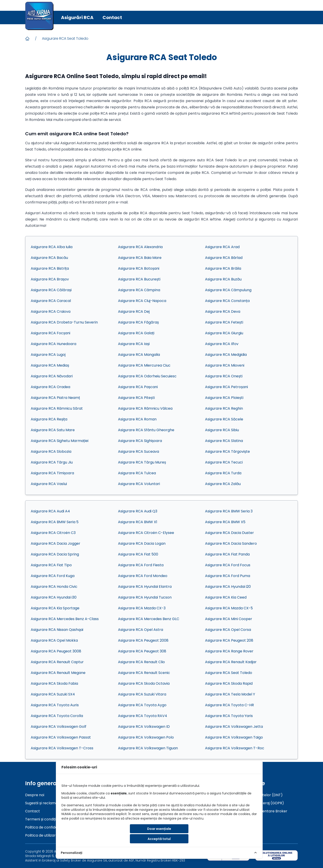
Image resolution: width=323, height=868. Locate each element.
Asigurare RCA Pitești (136, 398)
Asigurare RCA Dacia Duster (229, 533)
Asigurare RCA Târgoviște (227, 451)
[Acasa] (27, 39)
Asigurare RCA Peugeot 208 (229, 640)
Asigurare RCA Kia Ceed (226, 597)
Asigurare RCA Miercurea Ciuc (144, 365)
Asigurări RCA (77, 17)
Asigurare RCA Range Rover (229, 651)
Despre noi (35, 795)
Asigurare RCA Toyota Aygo (142, 705)
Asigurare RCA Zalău (223, 484)
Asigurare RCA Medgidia (226, 355)
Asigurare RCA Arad (222, 247)
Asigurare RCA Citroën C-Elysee (146, 533)
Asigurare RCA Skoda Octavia (144, 683)
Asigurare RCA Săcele (224, 419)
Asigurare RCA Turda (223, 473)
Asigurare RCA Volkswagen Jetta (234, 727)
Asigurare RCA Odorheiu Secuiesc (147, 376)
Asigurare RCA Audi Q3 (138, 511)
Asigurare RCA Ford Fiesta (141, 565)
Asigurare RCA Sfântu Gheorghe (146, 430)
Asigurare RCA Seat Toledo (65, 38)
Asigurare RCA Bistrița (50, 268)
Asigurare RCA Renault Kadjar (231, 662)
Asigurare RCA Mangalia (139, 355)
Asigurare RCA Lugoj (48, 355)
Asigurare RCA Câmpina (139, 290)
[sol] (276, 855)
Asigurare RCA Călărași (51, 290)
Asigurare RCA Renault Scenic (144, 673)
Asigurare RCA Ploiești (224, 398)
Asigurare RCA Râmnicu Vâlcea (145, 408)
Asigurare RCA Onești (224, 376)
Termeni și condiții (41, 819)
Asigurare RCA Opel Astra (141, 630)
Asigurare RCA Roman (137, 419)
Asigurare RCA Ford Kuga (53, 576)
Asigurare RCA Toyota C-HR (229, 705)
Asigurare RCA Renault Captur (57, 662)
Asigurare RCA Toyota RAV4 (143, 716)
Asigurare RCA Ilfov (222, 344)
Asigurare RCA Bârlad (224, 258)
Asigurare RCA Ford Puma (228, 576)
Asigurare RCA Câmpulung (228, 290)
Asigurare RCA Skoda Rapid (229, 683)
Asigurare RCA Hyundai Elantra (145, 587)
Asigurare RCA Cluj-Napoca (142, 301)
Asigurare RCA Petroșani (226, 387)
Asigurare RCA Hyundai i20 (228, 587)
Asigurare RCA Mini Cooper (229, 619)
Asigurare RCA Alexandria (140, 247)
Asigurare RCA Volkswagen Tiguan (148, 748)
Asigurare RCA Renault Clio (141, 662)
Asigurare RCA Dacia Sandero (231, 543)
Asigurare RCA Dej (134, 312)
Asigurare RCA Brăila (223, 268)
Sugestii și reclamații (43, 803)
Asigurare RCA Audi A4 (50, 511)
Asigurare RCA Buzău (223, 279)
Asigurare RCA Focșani (50, 333)
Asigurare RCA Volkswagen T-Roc (235, 748)
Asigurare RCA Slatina (224, 441)
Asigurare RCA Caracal (51, 301)
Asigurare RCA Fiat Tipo (51, 565)
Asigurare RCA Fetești (224, 322)
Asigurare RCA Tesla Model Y (230, 694)
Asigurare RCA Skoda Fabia (54, 683)
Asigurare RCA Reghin (224, 408)
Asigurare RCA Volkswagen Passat (61, 737)
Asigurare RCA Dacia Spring (55, 554)
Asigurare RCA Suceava (139, 451)
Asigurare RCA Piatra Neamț (55, 398)
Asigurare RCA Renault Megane (58, 673)
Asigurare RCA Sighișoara (140, 441)
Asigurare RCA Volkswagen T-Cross (62, 748)
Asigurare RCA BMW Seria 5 (55, 522)
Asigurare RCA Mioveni (225, 365)
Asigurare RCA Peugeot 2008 (143, 640)
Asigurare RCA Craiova (51, 312)
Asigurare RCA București (139, 279)
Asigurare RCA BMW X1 (138, 522)
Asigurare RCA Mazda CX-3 (142, 608)
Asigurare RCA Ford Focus (228, 565)
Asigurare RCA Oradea (50, 387)
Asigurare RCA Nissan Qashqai (57, 630)
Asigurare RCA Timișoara (52, 473)
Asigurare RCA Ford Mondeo (143, 576)
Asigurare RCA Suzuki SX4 (53, 694)
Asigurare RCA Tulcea (137, 473)
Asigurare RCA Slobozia (51, 451)
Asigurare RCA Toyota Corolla (57, 716)
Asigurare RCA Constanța (227, 301)
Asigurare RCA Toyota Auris (55, 705)
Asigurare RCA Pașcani (138, 387)
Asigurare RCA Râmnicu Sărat (57, 408)
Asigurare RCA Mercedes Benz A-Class (65, 619)
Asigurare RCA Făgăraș (138, 322)
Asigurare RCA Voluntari (139, 484)
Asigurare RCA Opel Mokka (54, 640)
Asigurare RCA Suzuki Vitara (142, 694)
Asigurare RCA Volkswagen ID (144, 727)
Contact (112, 17)
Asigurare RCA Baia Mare (140, 258)
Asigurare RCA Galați (136, 333)
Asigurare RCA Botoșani (139, 268)
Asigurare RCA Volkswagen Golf (59, 727)
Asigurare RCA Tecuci (224, 462)
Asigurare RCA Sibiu (222, 430)
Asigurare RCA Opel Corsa (228, 630)
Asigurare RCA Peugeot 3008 (56, 651)
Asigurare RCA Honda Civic (54, 587)
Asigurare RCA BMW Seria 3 (229, 511)
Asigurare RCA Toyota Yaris (229, 716)
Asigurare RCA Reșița (49, 419)
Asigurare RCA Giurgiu (224, 333)
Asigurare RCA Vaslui (49, 484)
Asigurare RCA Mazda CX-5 (229, 608)
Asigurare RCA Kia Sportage (55, 608)
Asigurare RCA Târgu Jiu (52, 462)
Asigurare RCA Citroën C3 (53, 533)
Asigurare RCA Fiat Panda (227, 554)
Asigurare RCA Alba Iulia (52, 247)
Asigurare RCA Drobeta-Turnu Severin (64, 322)
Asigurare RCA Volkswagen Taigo (234, 737)
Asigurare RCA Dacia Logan (142, 543)
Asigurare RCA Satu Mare (53, 430)
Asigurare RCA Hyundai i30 (54, 597)
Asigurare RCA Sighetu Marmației (60, 441)
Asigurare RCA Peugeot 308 (142, 651)
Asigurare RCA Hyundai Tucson (145, 597)
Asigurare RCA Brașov (50, 279)
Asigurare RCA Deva (223, 312)
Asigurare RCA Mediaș (50, 365)
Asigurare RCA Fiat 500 (138, 554)
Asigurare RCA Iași (134, 344)
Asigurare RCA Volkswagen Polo (146, 737)
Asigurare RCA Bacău (49, 258)
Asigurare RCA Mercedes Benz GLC (149, 619)
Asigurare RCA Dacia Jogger (56, 543)
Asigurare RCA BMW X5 (225, 522)
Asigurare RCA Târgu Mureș (142, 462)
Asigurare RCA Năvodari (52, 376)
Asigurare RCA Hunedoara (53, 344)
